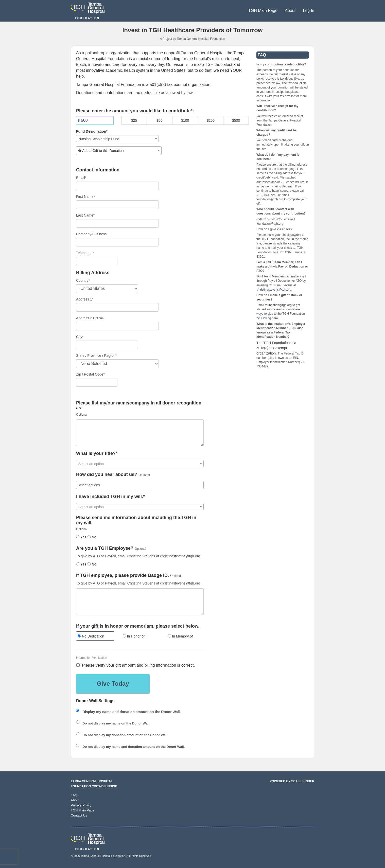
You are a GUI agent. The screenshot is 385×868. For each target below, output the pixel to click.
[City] (107, 345)
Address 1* (85, 299)
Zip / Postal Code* (90, 374)
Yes (81, 537)
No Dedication (91, 636)
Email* (81, 178)
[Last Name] (117, 223)
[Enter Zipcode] (97, 382)
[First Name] (117, 205)
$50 (160, 120)
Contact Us (79, 815)
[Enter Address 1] (117, 307)
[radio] (95, 637)
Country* (83, 280)
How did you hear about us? (107, 475)
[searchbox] (140, 485)
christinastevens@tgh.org (274, 290)
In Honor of (134, 636)
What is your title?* (97, 454)
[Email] (117, 186)
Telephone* (85, 253)
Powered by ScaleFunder (292, 781)
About (291, 11)
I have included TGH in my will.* (110, 497)
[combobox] (117, 139)
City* (80, 337)
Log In (309, 11)
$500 (236, 120)
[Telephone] (97, 261)
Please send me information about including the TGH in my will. (136, 520)
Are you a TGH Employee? (105, 548)
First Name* (85, 197)
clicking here (269, 318)
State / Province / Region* (96, 356)
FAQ (74, 795)
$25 (134, 120)
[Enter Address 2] (117, 326)
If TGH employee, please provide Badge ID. (123, 575)
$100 (185, 120)
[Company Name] (117, 242)
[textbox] (119, 151)
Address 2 (84, 318)
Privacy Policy (81, 805)
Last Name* (85, 215)
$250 (211, 120)
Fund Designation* (92, 131)
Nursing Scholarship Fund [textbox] (99, 139)
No (92, 537)
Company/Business (91, 234)
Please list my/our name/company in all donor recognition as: (139, 406)
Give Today (113, 684)
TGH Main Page (263, 11)
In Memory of (180, 636)
